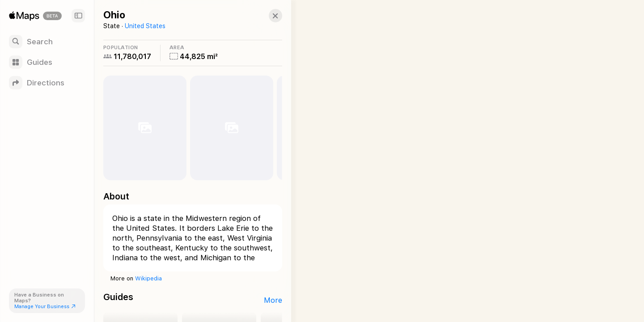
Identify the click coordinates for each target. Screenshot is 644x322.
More (264, 300)
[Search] (47, 42)
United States (145, 26)
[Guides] (47, 62)
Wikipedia (148, 278)
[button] (267, 16)
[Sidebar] (78, 16)
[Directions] (47, 83)
